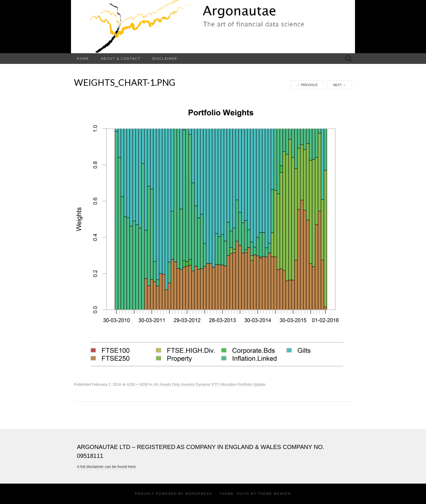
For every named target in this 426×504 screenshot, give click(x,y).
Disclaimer (165, 58)
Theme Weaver (274, 494)
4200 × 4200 (137, 384)
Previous (307, 85)
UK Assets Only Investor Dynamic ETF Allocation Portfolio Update (209, 384)
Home (83, 58)
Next (339, 85)
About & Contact (121, 58)
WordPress (199, 494)
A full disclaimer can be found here (106, 467)
